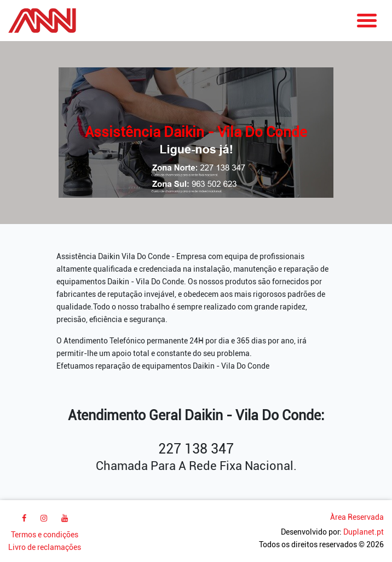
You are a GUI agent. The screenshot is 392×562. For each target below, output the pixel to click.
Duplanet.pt (364, 532)
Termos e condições (45, 535)
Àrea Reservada (357, 517)
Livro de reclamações (45, 547)
